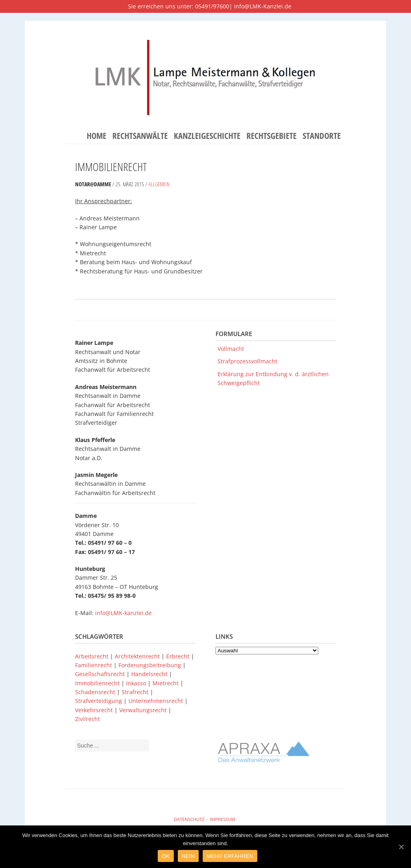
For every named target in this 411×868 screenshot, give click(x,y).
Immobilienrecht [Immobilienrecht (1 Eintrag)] (98, 683)
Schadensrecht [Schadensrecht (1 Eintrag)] (96, 692)
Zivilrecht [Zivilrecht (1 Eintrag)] (87, 719)
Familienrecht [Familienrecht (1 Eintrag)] (94, 665)
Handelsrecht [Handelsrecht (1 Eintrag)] (150, 674)
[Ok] (401, 847)
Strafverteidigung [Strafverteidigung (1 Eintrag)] (99, 701)
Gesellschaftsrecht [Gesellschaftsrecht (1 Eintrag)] (101, 674)
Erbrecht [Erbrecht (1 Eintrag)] (179, 656)
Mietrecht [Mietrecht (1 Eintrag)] (166, 683)
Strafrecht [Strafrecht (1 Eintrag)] (136, 692)
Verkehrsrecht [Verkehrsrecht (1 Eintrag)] (95, 710)
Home (97, 136)
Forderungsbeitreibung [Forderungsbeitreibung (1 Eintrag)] (151, 665)
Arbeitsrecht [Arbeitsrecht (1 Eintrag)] (93, 656)
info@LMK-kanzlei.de (123, 613)
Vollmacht (231, 349)
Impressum (223, 819)
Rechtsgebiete (272, 136)
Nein (188, 856)
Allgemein (159, 184)
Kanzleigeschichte (207, 136)
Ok (166, 856)
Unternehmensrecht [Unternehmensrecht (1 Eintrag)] (157, 701)
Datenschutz (189, 819)
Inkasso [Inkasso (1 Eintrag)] (137, 683)
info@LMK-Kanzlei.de (263, 6)
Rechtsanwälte (140, 136)
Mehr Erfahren (230, 856)
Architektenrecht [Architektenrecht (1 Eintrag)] (138, 656)
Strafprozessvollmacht (247, 361)
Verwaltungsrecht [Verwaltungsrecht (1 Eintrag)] (144, 710)
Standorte (322, 136)
